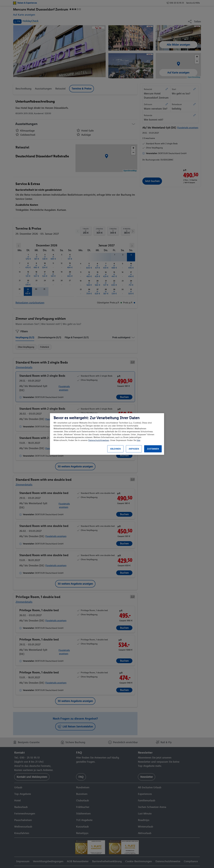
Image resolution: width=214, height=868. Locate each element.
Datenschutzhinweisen (99, 440)
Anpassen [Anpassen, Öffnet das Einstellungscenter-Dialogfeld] (134, 449)
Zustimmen (153, 449)
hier (138, 440)
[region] (107, 434)
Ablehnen (115, 449)
